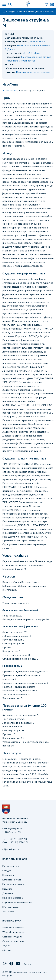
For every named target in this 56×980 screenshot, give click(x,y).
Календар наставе (12, 880)
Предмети (7, 889)
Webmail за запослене (14, 932)
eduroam (7, 950)
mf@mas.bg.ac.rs (11, 849)
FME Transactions (11, 907)
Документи (8, 893)
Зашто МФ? (8, 912)
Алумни (6, 946)
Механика (12, 91)
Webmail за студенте (13, 928)
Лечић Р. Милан (37, 42)
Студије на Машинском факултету (25, 12)
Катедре (7, 871)
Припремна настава (13, 898)
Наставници (9, 875)
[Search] (10, 4)
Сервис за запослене (13, 941)
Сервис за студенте (12, 937)
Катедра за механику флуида (33, 72)
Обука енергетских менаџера (17, 902)
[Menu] (4, 4)
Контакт (28, 964)
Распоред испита (11, 866)
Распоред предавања (13, 884)
